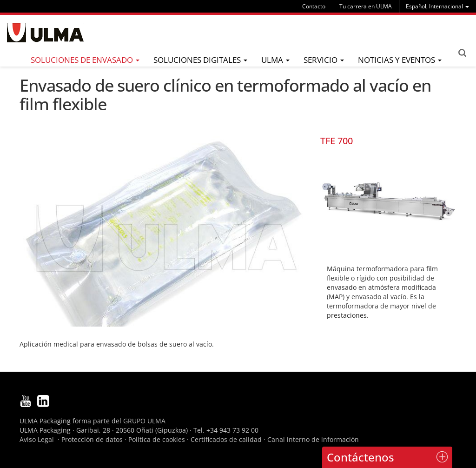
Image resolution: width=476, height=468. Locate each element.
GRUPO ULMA (144, 421)
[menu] (437, 6)
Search (462, 53)
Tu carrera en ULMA (366, 6)
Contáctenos (360, 457)
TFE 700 (337, 141)
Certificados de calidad (226, 439)
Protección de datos (92, 439)
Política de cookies (157, 439)
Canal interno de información (313, 439)
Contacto (314, 6)
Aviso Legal (37, 439)
